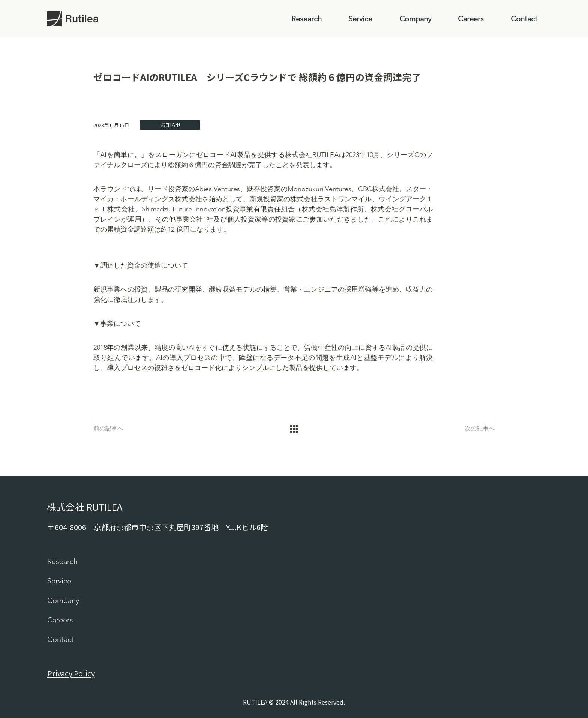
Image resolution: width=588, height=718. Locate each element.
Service (59, 581)
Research (62, 561)
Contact (61, 639)
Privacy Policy (71, 673)
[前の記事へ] (108, 429)
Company (63, 600)
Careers (60, 620)
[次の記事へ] (480, 429)
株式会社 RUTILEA (85, 507)
